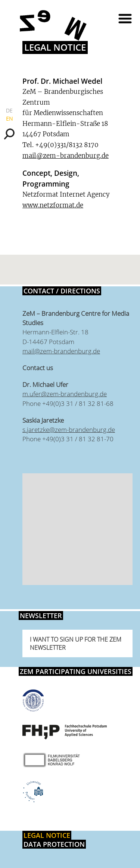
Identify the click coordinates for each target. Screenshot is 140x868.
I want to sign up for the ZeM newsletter (76, 643)
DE (9, 110)
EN (9, 119)
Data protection (54, 844)
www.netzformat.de (53, 205)
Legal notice (47, 835)
